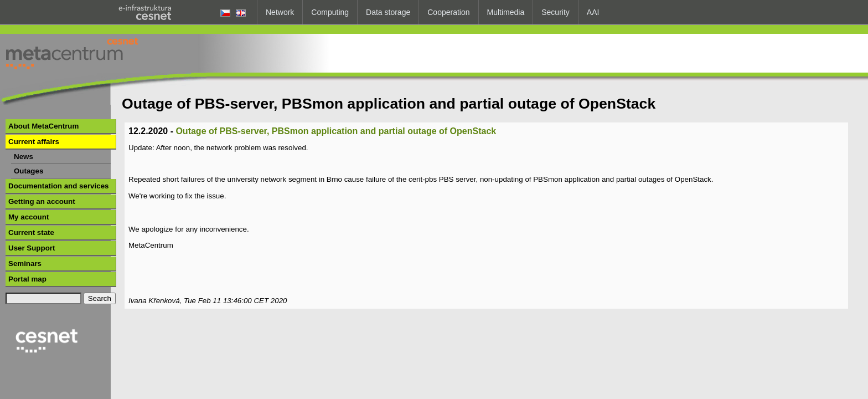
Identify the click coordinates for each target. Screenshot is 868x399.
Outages (29, 171)
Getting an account (42, 201)
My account (29, 217)
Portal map (27, 279)
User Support (32, 248)
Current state (31, 232)
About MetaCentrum (43, 126)
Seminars (25, 264)
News (24, 157)
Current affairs (34, 142)
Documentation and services (58, 186)
